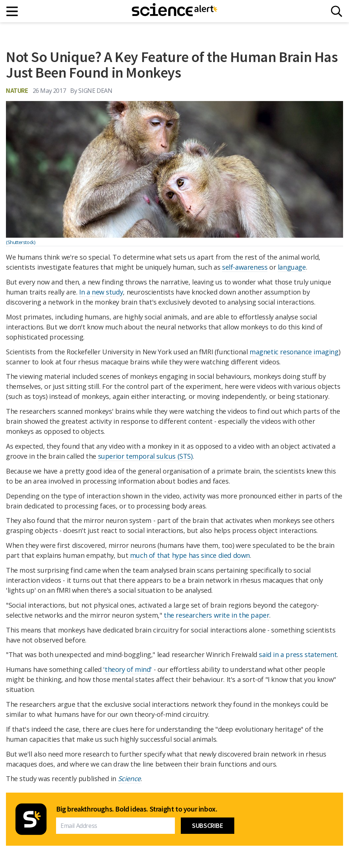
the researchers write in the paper (216, 615)
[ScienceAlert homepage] (174, 11)
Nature (17, 90)
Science (129, 778)
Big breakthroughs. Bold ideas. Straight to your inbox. (137, 809)
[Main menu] (12, 11)
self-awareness (245, 267)
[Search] (337, 11)
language (292, 267)
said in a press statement (298, 654)
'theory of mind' (128, 669)
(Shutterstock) (20, 242)
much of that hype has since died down (189, 555)
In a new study (101, 292)
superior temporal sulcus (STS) (145, 456)
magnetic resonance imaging (294, 352)
